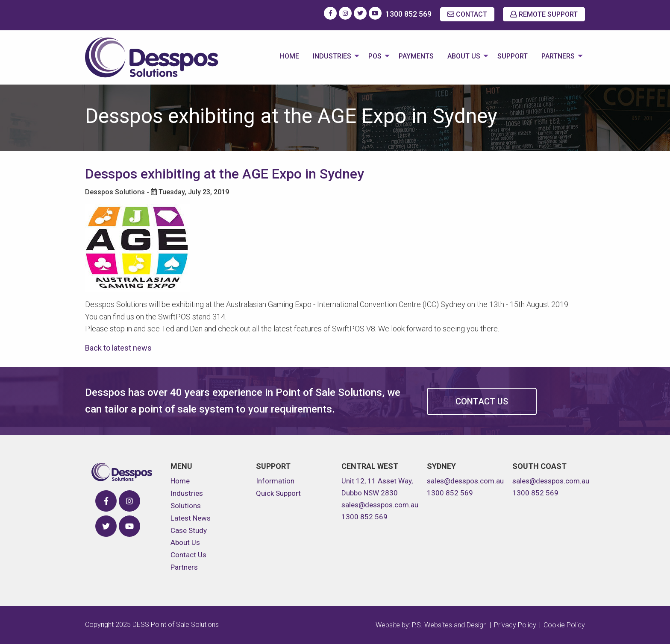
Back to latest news (118, 348)
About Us (464, 56)
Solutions (186, 506)
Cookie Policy (564, 625)
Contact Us (482, 401)
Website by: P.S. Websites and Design (431, 625)
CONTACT (467, 14)
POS (375, 56)
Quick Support (278, 493)
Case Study (189, 530)
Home (289, 56)
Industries (332, 56)
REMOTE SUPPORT (544, 14)
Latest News (191, 518)
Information (275, 481)
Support (513, 56)
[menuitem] (289, 57)
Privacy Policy (515, 625)
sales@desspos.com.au (380, 505)
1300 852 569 (408, 14)
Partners (558, 56)
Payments (416, 56)
